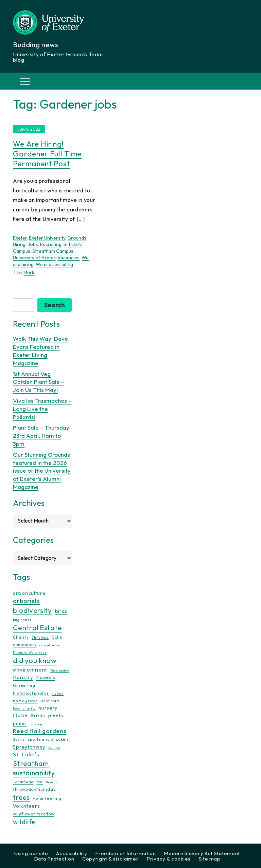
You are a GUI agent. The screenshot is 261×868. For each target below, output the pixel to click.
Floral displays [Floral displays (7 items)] (60, 671)
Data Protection (54, 859)
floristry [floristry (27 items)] (23, 677)
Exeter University (47, 238)
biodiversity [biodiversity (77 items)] (32, 610)
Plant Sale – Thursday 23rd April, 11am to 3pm (41, 436)
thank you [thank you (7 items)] (53, 782)
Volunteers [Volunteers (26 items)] (26, 806)
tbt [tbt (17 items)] (40, 781)
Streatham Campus (53, 251)
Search (55, 305)
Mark (29, 272)
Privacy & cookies (169, 859)
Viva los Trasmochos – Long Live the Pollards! (42, 409)
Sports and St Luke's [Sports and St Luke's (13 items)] (48, 739)
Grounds (77, 238)
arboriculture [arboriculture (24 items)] (29, 593)
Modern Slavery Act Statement (202, 853)
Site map (210, 859)
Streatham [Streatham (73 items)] (31, 763)
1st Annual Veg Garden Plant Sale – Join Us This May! (39, 382)
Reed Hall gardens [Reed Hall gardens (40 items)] (40, 731)
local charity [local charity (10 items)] (24, 708)
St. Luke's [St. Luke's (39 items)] (26, 754)
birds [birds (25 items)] (61, 611)
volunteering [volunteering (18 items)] (47, 798)
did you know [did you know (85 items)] (35, 661)
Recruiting (51, 244)
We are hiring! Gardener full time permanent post (47, 154)
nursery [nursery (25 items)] (48, 708)
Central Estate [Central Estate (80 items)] (37, 627)
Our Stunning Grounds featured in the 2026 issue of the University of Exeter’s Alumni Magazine (42, 471)
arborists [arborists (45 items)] (26, 601)
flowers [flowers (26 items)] (46, 677)
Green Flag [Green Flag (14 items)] (24, 685)
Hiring (19, 244)
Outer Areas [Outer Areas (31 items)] (29, 715)
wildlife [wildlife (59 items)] (24, 822)
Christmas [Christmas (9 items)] (40, 637)
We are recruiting (54, 264)
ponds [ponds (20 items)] (20, 723)
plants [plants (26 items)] (56, 715)
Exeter (20, 238)
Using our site (31, 853)
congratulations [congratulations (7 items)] (50, 645)
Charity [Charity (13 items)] (21, 637)
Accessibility (72, 853)
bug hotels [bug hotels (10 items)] (22, 620)
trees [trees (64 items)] (21, 797)
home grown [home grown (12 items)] (25, 701)
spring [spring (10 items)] (54, 747)
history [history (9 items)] (58, 693)
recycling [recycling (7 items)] (36, 724)
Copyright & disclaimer (110, 859)
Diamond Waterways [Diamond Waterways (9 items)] (30, 652)
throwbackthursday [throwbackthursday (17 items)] (34, 789)
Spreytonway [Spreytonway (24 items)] (29, 747)
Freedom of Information (125, 853)
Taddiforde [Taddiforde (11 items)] (23, 782)
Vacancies (68, 258)
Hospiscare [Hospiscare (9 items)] (50, 701)
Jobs (33, 244)
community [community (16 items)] (25, 645)
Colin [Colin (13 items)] (57, 637)
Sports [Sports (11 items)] (19, 740)
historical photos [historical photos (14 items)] (31, 693)
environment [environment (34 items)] (30, 669)
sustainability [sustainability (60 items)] (34, 773)
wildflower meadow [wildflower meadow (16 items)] (33, 814)
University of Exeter (34, 258)
